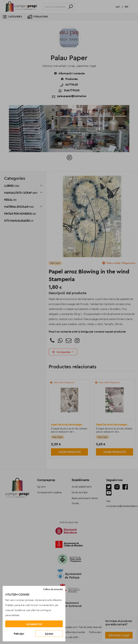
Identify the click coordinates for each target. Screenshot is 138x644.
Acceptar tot (34, 624)
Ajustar (49, 634)
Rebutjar (19, 634)
